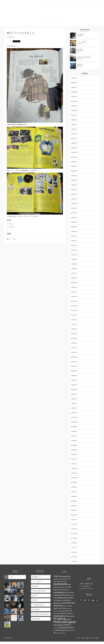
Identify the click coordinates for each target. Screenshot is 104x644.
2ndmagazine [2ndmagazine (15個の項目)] (64, 576)
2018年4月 (74, 506)
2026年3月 (74, 83)
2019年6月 (74, 441)
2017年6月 (74, 552)
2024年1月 (74, 190)
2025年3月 (74, 134)
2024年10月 (74, 152)
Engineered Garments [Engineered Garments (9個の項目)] (62, 595)
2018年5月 (74, 501)
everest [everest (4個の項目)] (72, 595)
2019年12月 (74, 413)
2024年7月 (74, 166)
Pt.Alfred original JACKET (84, 57)
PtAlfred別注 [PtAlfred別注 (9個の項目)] (58, 625)
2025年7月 (74, 115)
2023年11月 (74, 199)
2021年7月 (74, 324)
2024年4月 (74, 180)
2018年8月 (74, 487)
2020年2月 (74, 403)
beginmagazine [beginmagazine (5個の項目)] (58, 587)
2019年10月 (74, 422)
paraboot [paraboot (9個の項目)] (71, 616)
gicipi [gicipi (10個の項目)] (56, 603)
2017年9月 (74, 538)
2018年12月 (74, 469)
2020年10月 (74, 366)
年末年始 (34, 600)
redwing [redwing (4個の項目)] (56, 628)
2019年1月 (74, 464)
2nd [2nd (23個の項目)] (56, 576)
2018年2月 (74, 515)
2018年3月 (74, 510)
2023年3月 (74, 236)
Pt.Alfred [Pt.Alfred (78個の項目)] (60, 619)
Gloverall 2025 (36, 619)
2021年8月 (74, 320)
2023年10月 (74, 204)
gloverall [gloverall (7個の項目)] (61, 603)
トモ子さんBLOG (85, 586)
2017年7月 (74, 548)
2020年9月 (74, 371)
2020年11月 (74, 362)
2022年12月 (74, 250)
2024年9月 (74, 157)
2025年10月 (74, 101)
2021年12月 (74, 301)
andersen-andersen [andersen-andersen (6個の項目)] (60, 579)
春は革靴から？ (81, 34)
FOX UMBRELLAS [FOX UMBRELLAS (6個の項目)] (58, 600)
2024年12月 (74, 143)
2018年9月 (74, 482)
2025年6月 (74, 120)
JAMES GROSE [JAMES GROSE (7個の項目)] (58, 608)
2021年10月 (74, 310)
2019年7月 (74, 436)
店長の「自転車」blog (86, 584)
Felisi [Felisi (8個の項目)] (55, 598)
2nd (15, 239)
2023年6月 (74, 222)
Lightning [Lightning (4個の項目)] (69, 608)
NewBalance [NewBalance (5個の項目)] (69, 613)
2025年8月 (74, 111)
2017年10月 (74, 534)
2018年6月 (74, 496)
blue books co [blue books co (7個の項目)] (65, 590)
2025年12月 (74, 92)
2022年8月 (74, 269)
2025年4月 (74, 129)
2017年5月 (74, 557)
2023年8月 (74, 213)
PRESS (9, 239)
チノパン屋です (82, 42)
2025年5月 (74, 125)
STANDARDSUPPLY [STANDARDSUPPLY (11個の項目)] (66, 628)
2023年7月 (74, 218)
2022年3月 (74, 287)
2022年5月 (74, 278)
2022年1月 (74, 297)
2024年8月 (74, 162)
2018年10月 (74, 478)
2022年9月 (74, 264)
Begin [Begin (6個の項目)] (69, 584)
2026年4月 (74, 78)
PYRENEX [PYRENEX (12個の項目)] (67, 625)
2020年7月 (74, 380)
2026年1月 (80, 65)
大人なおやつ (84, 588)
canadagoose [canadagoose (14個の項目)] (59, 592)
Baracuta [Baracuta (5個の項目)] (64, 582)
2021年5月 (74, 334)
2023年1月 (74, 245)
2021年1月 (74, 352)
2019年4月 (74, 450)
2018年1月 (74, 520)
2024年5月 (74, 176)
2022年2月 (74, 292)
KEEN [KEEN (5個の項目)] (65, 608)
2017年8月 (74, 543)
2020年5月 (74, 390)
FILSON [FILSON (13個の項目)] (69, 598)
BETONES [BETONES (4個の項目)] (65, 587)
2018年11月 (74, 473)
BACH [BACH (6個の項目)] (60, 582)
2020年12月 (74, 357)
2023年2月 (74, 241)
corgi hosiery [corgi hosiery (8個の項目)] (70, 592)
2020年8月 (74, 376)
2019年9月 (74, 427)
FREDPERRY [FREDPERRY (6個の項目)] (67, 600)
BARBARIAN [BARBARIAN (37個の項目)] (60, 584)
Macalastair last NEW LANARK (41, 614)
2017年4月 (74, 561)
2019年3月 (74, 455)
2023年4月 (74, 231)
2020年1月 (74, 408)
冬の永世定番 (36, 609)
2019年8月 (74, 431)
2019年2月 (74, 459)
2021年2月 (74, 348)
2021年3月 (74, 343)
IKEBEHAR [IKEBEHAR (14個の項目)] (58, 606)
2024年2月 (74, 185)
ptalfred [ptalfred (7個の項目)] (69, 619)
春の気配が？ (81, 49)
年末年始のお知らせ (38, 605)
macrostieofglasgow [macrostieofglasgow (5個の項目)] (60, 611)
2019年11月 (74, 417)
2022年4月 (74, 283)
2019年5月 (74, 445)
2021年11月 (74, 306)
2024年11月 (74, 148)
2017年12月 (74, 524)
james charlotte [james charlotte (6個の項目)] (67, 606)
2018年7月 (74, 492)
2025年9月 (74, 106)
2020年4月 (74, 394)
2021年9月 (74, 315)
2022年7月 (74, 273)
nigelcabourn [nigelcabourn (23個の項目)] (60, 616)
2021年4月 (74, 338)
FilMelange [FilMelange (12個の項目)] (61, 598)
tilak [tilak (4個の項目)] (55, 630)
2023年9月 (74, 208)
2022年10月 (74, 259)
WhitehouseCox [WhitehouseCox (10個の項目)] (62, 630)
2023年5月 (74, 227)
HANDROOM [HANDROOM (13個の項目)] (69, 603)
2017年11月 (74, 529)
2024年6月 (74, 171)
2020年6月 (74, 385)
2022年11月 (74, 255)
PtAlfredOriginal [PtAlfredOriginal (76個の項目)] (65, 622)
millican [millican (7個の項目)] (63, 613)
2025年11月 (74, 97)
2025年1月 (74, 138)
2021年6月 (74, 329)
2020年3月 (74, 399)
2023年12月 (74, 194)
